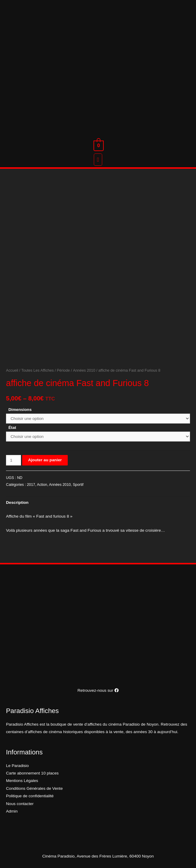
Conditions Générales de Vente (34, 788)
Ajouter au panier (45, 460)
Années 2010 (84, 370)
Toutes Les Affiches (37, 370)
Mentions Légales (22, 781)
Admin (12, 811)
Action (42, 485)
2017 (31, 485)
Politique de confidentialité (30, 796)
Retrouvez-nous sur (98, 690)
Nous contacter (20, 804)
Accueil (12, 370)
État (12, 428)
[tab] (17, 502)
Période (63, 370)
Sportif (78, 485)
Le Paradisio (17, 766)
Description (17, 502)
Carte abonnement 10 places (32, 773)
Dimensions (20, 410)
